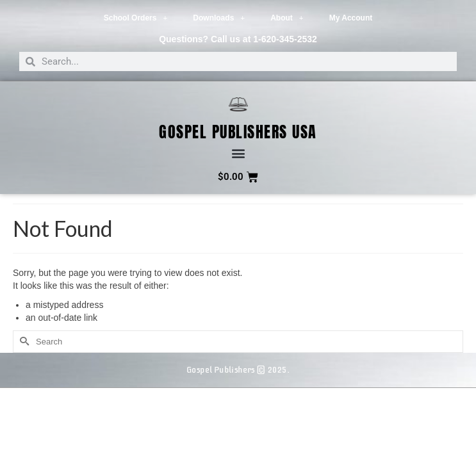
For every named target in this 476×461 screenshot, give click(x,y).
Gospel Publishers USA (238, 132)
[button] (238, 153)
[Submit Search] (22, 342)
